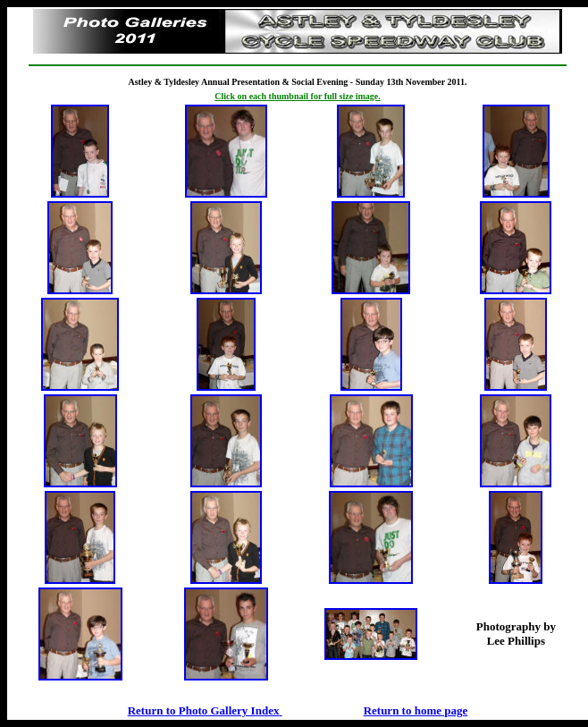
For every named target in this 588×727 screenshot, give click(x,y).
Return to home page (416, 710)
